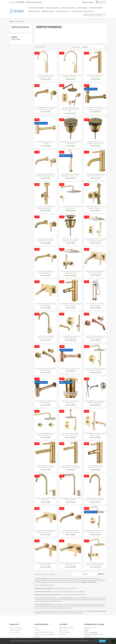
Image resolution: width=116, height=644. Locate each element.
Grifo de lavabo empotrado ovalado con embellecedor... (70, 564)
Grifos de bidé (82, 8)
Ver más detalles (94, 641)
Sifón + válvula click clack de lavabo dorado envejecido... (46, 402)
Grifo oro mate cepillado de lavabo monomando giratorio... (70, 76)
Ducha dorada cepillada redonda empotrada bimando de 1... (46, 434)
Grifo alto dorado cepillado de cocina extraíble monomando (95, 499)
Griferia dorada (48, 11)
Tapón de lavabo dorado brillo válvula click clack (70, 402)
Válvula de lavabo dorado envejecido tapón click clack (95, 143)
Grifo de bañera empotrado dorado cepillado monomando (70, 337)
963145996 (21, 2)
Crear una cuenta (65, 632)
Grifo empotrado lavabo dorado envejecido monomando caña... (46, 175)
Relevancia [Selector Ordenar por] (94, 47)
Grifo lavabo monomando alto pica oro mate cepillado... (70, 499)
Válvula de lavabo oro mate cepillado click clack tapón (70, 240)
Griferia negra (34, 11)
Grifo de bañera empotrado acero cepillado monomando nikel (95, 402)
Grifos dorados (20, 27)
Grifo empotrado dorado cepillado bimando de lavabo (46, 369)
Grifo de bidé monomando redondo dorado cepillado (70, 305)
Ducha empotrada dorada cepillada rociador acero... (70, 207)
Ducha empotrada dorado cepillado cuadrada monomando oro (95, 240)
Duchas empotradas (37, 8)
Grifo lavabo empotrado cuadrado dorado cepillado (46, 305)
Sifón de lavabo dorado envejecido (70, 369)
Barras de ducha (53, 8)
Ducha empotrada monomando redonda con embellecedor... (95, 564)
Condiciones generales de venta (44, 632)
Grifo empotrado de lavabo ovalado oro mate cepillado (46, 564)
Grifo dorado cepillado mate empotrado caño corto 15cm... (46, 240)
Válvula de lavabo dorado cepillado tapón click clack (70, 143)
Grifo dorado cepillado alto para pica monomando (95, 76)
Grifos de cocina (63, 11)
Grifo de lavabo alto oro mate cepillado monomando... (46, 76)
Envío (36, 628)
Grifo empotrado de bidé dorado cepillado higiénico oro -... (46, 207)
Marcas (14, 37)
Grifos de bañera (96, 8)
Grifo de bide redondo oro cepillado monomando (95, 467)
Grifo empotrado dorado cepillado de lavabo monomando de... (46, 108)
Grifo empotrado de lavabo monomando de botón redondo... (70, 531)
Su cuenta (63, 624)
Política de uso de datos (34, 2)
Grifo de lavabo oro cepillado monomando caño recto (46, 467)
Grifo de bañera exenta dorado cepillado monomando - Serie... (70, 175)
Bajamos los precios (16, 628)
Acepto (102, 641)
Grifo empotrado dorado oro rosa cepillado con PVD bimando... (95, 337)
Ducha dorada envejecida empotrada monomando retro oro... (70, 109)
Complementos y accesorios (82, 11)
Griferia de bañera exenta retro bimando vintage (95, 305)
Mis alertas (63, 634)
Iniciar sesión (63, 630)
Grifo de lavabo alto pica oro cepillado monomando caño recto (70, 467)
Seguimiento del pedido (66, 628)
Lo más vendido (14, 632)
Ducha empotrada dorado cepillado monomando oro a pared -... (95, 369)
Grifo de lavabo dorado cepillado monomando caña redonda (95, 175)
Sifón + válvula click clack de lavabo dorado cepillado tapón (95, 108)
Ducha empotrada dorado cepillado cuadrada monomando (70, 272)
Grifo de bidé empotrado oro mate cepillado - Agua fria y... (95, 207)
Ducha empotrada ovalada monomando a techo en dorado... (70, 434)
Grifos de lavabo (68, 8)
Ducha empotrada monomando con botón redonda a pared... (95, 531)
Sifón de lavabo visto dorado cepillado (46, 143)
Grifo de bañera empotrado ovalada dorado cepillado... (95, 434)
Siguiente (102, 574)
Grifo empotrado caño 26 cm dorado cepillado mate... (46, 272)
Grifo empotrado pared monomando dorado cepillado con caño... (46, 531)
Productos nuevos (15, 630)
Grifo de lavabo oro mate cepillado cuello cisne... (46, 499)
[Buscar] (95, 15)
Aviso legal (38, 630)
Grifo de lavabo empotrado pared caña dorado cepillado (95, 272)
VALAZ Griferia (16, 39)
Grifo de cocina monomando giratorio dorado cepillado (46, 337)
